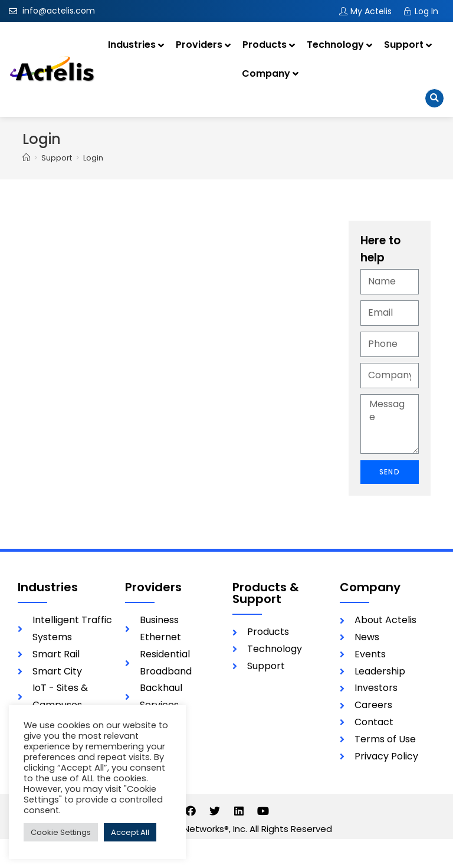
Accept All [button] (130, 832)
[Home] (26, 158)
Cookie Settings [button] (61, 832)
